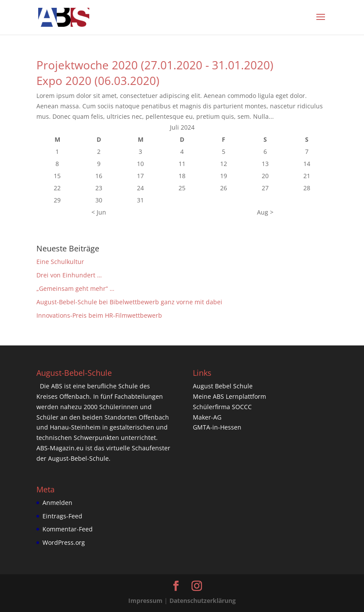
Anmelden (57, 503)
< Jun (99, 212)
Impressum (145, 601)
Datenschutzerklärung (203, 601)
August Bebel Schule (223, 386)
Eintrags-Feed (62, 516)
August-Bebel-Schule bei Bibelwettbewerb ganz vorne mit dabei (129, 302)
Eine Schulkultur (60, 262)
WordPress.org (64, 542)
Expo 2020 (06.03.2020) (98, 81)
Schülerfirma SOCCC (222, 407)
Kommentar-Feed (68, 529)
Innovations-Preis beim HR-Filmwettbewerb (99, 315)
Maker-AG (207, 417)
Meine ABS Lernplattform (229, 396)
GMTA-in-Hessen (217, 427)
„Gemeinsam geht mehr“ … (75, 288)
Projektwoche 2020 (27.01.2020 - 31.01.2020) (155, 65)
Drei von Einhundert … (69, 275)
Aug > (265, 212)
